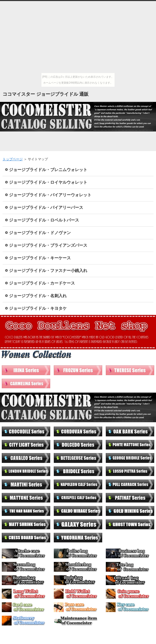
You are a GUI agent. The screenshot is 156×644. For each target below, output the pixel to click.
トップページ (13, 159)
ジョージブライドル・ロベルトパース (44, 220)
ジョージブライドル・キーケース (40, 258)
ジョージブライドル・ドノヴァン (40, 233)
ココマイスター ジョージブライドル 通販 (46, 94)
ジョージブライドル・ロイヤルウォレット (48, 182)
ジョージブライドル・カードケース (42, 283)
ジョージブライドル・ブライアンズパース (48, 245)
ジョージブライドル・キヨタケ (38, 308)
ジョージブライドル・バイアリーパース (46, 208)
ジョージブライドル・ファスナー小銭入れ (48, 271)
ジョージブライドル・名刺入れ (38, 296)
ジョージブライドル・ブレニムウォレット (48, 170)
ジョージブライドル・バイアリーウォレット (50, 195)
